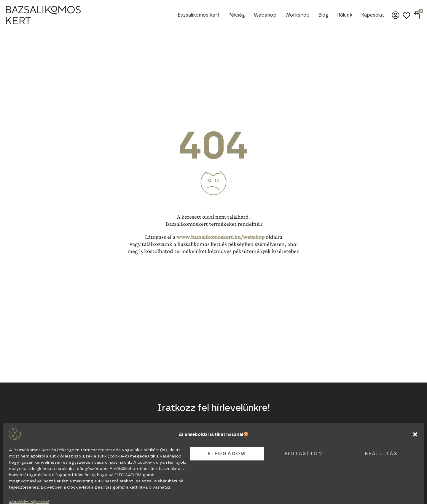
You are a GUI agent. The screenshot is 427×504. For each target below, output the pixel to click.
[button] (415, 495)
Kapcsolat (373, 15)
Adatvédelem (128, 477)
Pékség (237, 15)
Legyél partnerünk (132, 471)
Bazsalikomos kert (199, 15)
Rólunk (345, 15)
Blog (323, 15)
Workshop (297, 15)
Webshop (265, 15)
